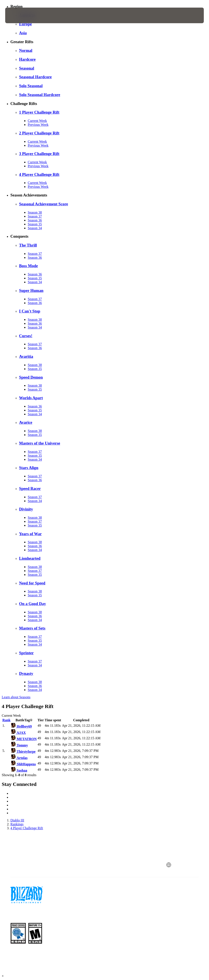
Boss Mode (28, 266)
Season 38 (35, 212)
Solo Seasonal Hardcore (40, 95)
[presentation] (18, 15)
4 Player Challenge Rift (39, 174)
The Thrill (28, 245)
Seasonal (27, 68)
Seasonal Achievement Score (44, 204)
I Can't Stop (30, 311)
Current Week (37, 121)
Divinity (26, 509)
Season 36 (35, 220)
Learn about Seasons (16, 697)
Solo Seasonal (31, 86)
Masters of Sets (32, 628)
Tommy (20, 745)
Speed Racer (30, 488)
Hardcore (27, 59)
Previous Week (38, 125)
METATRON (24, 739)
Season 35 (35, 224)
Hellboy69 (21, 726)
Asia (23, 33)
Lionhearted (30, 558)
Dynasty (26, 673)
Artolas (19, 758)
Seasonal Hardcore (35, 77)
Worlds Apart (31, 398)
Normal (26, 50)
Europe (25, 24)
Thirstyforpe (23, 752)
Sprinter (26, 653)
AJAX (19, 733)
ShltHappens (23, 764)
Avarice (26, 422)
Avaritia (26, 356)
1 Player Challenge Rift (39, 112)
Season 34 (35, 228)
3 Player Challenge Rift (39, 154)
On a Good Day (32, 604)
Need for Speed (32, 583)
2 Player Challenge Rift (39, 133)
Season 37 (35, 216)
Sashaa (19, 770)
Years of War (30, 534)
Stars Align (29, 468)
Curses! (26, 336)
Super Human (31, 290)
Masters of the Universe (40, 443)
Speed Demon (31, 377)
